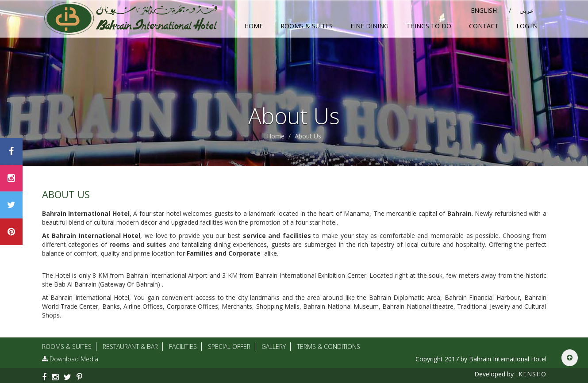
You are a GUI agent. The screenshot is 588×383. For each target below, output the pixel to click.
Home (254, 26)
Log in (527, 26)
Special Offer (229, 347)
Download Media (70, 359)
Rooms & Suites (307, 26)
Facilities (183, 347)
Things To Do (429, 26)
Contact (484, 26)
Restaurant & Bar (130, 347)
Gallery (274, 347)
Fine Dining (369, 26)
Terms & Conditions (329, 347)
